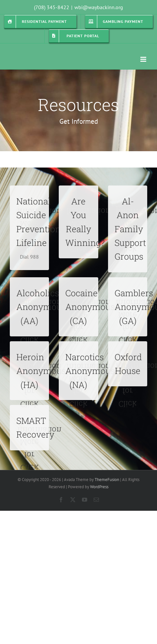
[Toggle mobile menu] (144, 59)
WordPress (99, 487)
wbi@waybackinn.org (99, 7)
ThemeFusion (107, 480)
